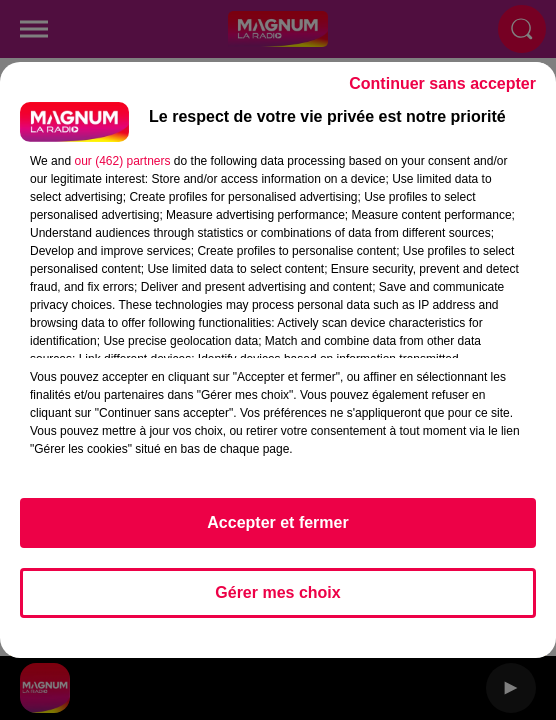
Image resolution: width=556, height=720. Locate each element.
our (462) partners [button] (122, 161)
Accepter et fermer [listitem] (277, 522)
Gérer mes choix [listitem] (277, 592)
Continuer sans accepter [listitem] (442, 83)
